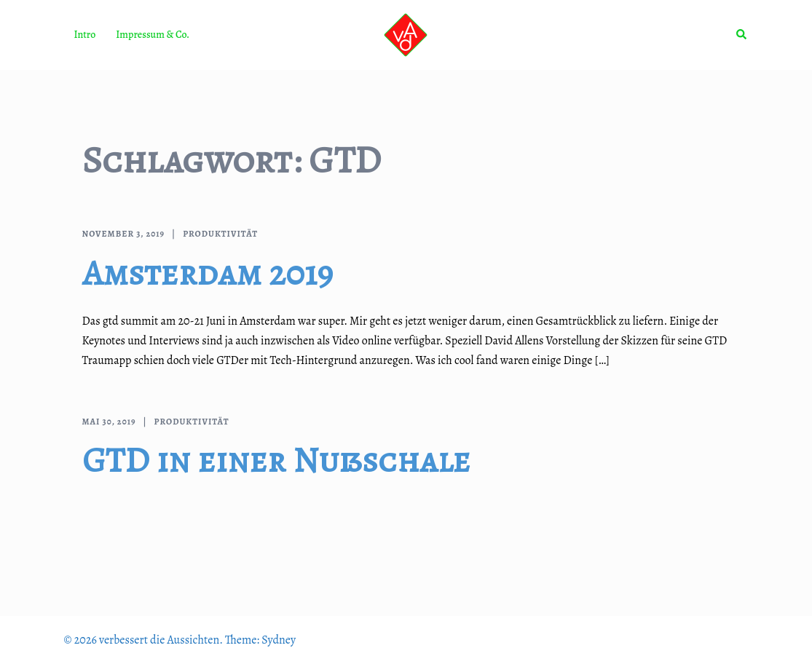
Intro (85, 35)
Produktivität (220, 234)
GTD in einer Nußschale (276, 460)
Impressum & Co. (153, 35)
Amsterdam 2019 (208, 273)
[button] (742, 35)
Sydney (279, 640)
